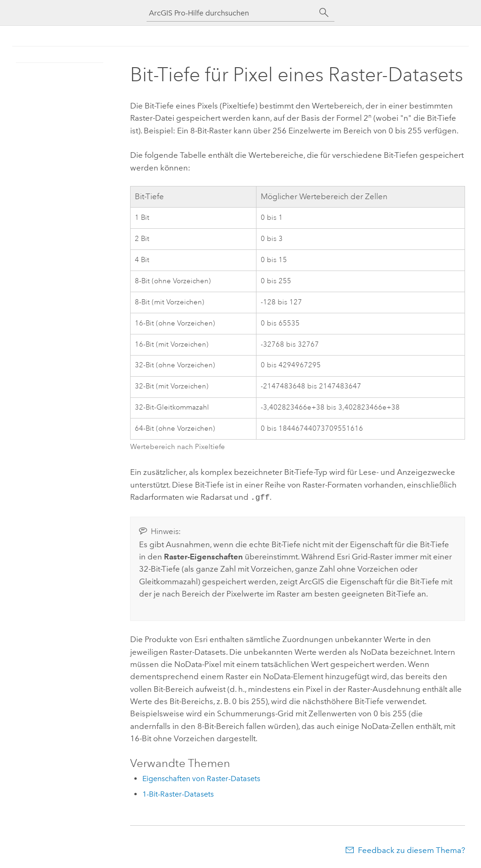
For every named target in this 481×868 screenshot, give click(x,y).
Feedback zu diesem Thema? (411, 849)
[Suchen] (324, 13)
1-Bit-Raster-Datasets (178, 793)
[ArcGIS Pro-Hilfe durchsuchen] (231, 13)
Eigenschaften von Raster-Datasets (201, 778)
